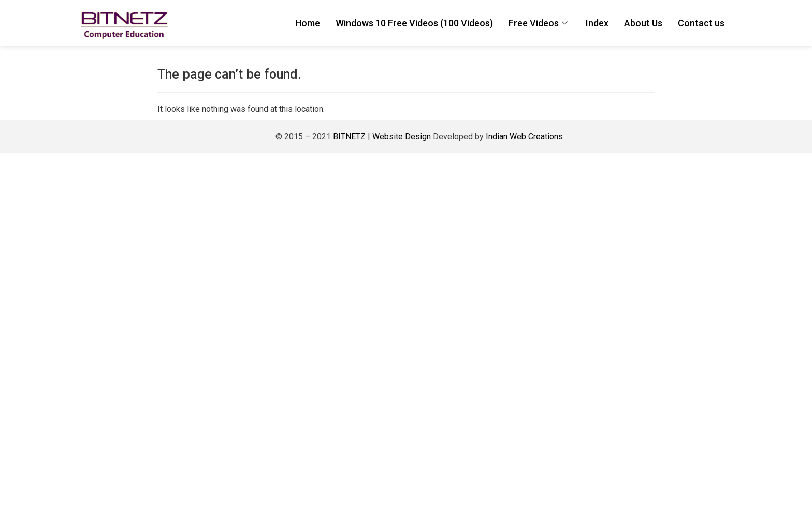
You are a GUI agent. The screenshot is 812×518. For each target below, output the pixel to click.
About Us (643, 23)
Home (308, 23)
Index (597, 23)
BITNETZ (349, 136)
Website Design (401, 136)
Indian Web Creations (524, 136)
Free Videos (539, 23)
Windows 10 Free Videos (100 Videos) (414, 23)
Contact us (701, 23)
